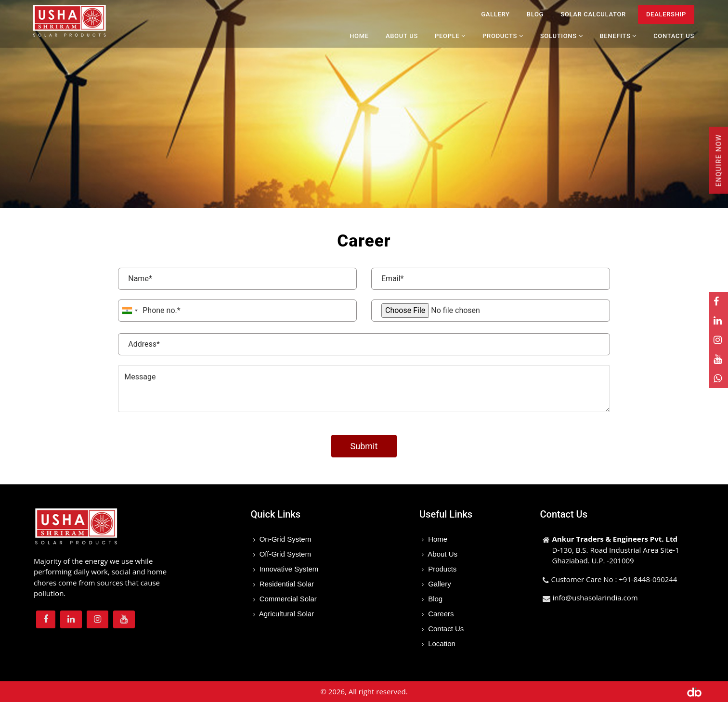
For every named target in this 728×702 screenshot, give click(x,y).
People (450, 36)
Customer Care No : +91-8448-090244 (614, 579)
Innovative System (288, 569)
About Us (402, 36)
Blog (535, 14)
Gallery (495, 14)
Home (359, 36)
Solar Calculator (593, 14)
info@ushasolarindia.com (595, 598)
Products (441, 569)
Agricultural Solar (286, 614)
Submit (364, 446)
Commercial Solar (287, 599)
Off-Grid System (284, 554)
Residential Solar (286, 584)
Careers (440, 614)
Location (441, 643)
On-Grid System (285, 539)
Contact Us (674, 36)
